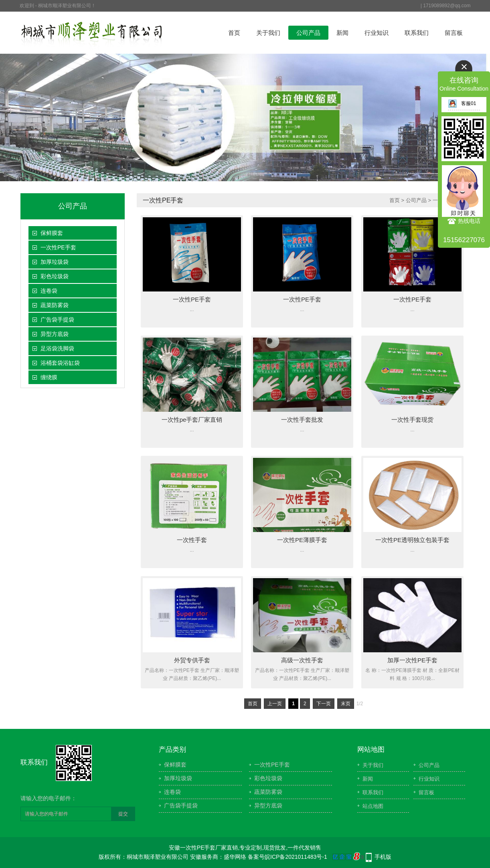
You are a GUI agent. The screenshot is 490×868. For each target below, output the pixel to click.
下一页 (324, 704)
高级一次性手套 (302, 660)
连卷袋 (49, 291)
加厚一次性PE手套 (412, 660)
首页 (234, 33)
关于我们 (268, 33)
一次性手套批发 (302, 420)
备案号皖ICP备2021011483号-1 (288, 857)
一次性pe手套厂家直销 (192, 420)
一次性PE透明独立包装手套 (412, 540)
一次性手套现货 (412, 420)
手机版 (383, 857)
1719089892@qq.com (447, 6)
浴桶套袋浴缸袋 (60, 363)
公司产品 (308, 33)
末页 (346, 704)
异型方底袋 (55, 334)
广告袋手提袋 (57, 320)
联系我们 (417, 33)
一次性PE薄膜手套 (302, 540)
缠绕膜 (49, 377)
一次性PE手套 (58, 247)
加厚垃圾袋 (55, 262)
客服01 (462, 103)
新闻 (342, 33)
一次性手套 (192, 540)
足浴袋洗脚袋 (57, 348)
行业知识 (377, 33)
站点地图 (373, 806)
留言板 (454, 33)
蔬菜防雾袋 (55, 305)
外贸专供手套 (192, 660)
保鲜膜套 (52, 233)
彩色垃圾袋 (55, 276)
